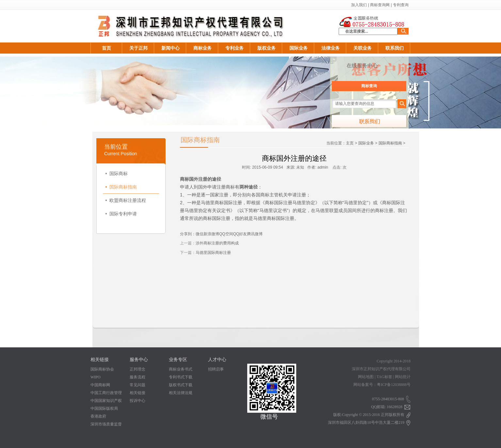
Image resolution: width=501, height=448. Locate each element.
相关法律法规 (181, 393)
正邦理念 (137, 369)
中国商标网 (100, 385)
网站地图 (366, 377)
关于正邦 (138, 48)
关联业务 (363, 48)
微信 (200, 234)
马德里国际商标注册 (213, 253)
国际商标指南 (121, 187)
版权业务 (267, 48)
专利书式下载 (181, 377)
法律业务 (331, 48)
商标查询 (369, 86)
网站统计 (403, 377)
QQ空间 (226, 234)
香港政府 (98, 416)
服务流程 (137, 377)
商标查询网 (380, 5)
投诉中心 (137, 401)
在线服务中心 (362, 66)
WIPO (96, 377)
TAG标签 (384, 377)
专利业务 (234, 48)
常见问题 (137, 385)
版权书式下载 (181, 385)
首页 (106, 48)
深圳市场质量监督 (106, 424)
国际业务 (299, 48)
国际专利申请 (121, 214)
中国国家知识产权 (106, 401)
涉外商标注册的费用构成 (217, 243)
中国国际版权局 (104, 408)
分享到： (188, 234)
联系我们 (395, 48)
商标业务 (202, 48)
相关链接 (137, 393)
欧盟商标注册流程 (126, 200)
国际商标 (117, 174)
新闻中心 (170, 48)
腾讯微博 (255, 234)
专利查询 (401, 5)
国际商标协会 (102, 369)
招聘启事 (216, 369)
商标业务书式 (181, 369)
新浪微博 (211, 234)
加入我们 (359, 5)
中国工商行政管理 (106, 393)
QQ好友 (240, 234)
